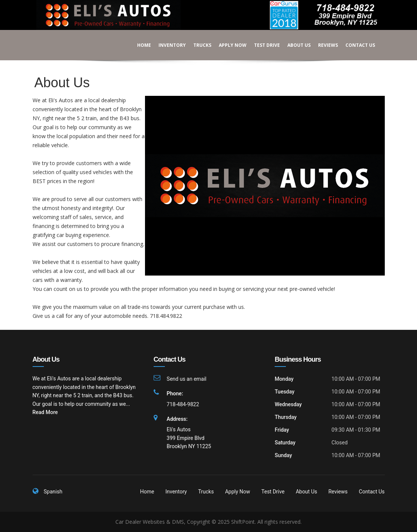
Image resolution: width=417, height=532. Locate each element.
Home (139, 45)
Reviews (323, 45)
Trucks (197, 45)
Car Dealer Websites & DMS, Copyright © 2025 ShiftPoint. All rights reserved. (208, 522)
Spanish (53, 492)
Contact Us (355, 45)
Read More (45, 412)
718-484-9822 (183, 404)
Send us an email (187, 379)
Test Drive (262, 45)
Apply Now (227, 45)
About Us (294, 45)
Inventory (167, 45)
